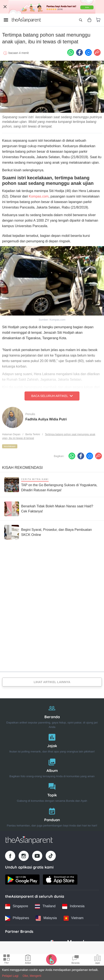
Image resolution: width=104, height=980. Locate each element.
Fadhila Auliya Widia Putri (46, 419)
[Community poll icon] (97, 960)
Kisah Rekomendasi (22, 468)
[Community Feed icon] (75, 960)
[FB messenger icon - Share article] (88, 52)
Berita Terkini (33, 434)
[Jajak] (52, 742)
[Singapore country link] (17, 906)
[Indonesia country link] (73, 906)
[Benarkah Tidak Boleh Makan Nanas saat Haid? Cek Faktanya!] (52, 509)
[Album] (52, 767)
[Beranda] (52, 716)
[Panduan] (52, 816)
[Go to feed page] (26, 20)
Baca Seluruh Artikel (52, 396)
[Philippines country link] (17, 918)
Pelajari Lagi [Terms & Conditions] (10, 976)
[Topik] (52, 792)
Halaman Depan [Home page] (11, 434)
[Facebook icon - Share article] (79, 52)
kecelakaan (10, 446)
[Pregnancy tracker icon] (51, 959)
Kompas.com (39, 196)
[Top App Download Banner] (52, 7)
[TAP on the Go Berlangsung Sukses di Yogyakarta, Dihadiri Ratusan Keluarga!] (52, 485)
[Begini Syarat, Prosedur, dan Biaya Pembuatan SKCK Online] (52, 532)
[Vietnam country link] (74, 918)
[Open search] (81, 20)
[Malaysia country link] (46, 918)
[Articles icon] (28, 960)
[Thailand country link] (45, 906)
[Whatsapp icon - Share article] (71, 52)
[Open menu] (6, 20)
